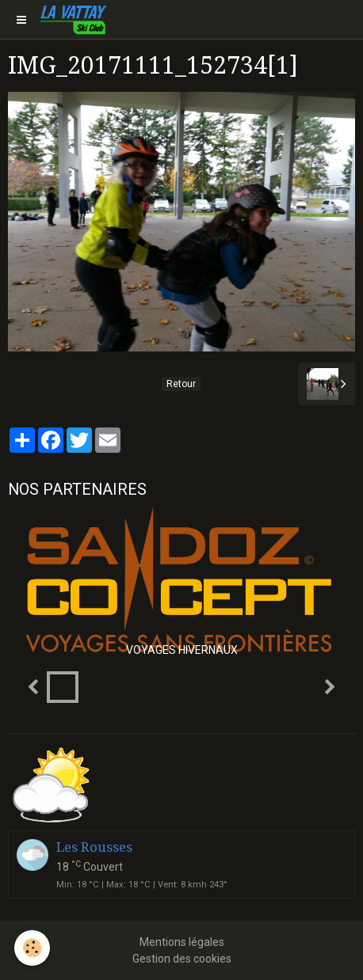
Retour (181, 384)
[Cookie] (32, 948)
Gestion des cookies (182, 959)
